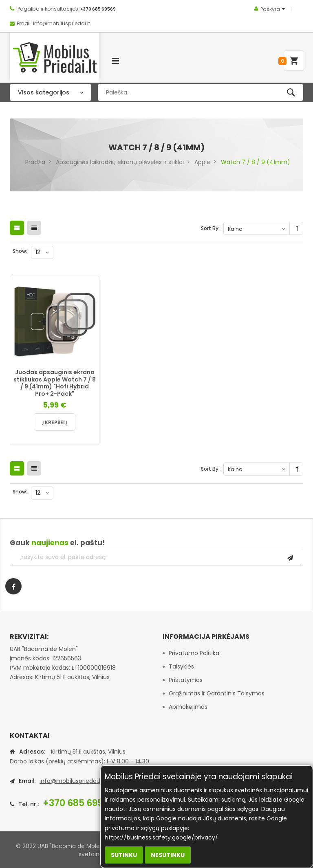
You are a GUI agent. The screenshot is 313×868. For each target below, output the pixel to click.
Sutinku (124, 855)
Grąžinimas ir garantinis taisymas (217, 693)
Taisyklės (181, 666)
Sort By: (210, 228)
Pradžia (35, 162)
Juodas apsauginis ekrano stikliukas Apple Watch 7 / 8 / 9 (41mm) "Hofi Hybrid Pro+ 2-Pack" (55, 383)
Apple (202, 162)
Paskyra (270, 9)
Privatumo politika (194, 653)
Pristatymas (186, 680)
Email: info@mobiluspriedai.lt (53, 23)
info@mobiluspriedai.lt (71, 781)
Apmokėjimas (188, 707)
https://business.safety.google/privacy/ (161, 837)
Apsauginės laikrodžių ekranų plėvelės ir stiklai (120, 162)
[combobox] (201, 92)
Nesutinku (168, 855)
